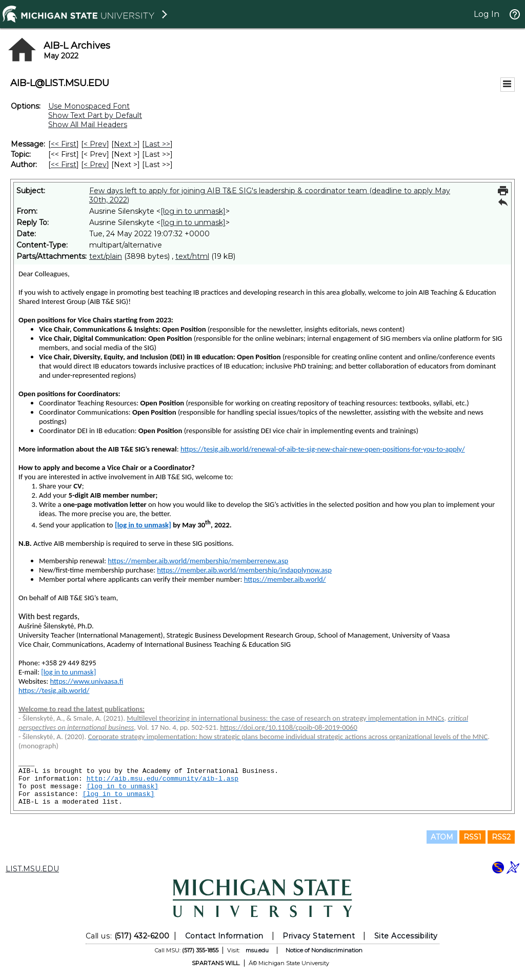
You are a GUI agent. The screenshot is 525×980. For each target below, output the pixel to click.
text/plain (106, 256)
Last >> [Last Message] (157, 144)
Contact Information (224, 936)
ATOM (442, 837)
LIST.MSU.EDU (32, 869)
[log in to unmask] (193, 211)
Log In (487, 14)
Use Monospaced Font (89, 106)
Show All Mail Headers (88, 125)
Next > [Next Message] (126, 144)
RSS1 (472, 837)
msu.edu (257, 950)
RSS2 (501, 837)
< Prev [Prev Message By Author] (95, 165)
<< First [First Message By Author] (64, 165)
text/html (192, 256)
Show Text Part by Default (95, 115)
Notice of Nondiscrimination (324, 950)
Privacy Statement (319, 936)
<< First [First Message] (64, 144)
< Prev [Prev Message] (95, 144)
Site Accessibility (406, 936)
